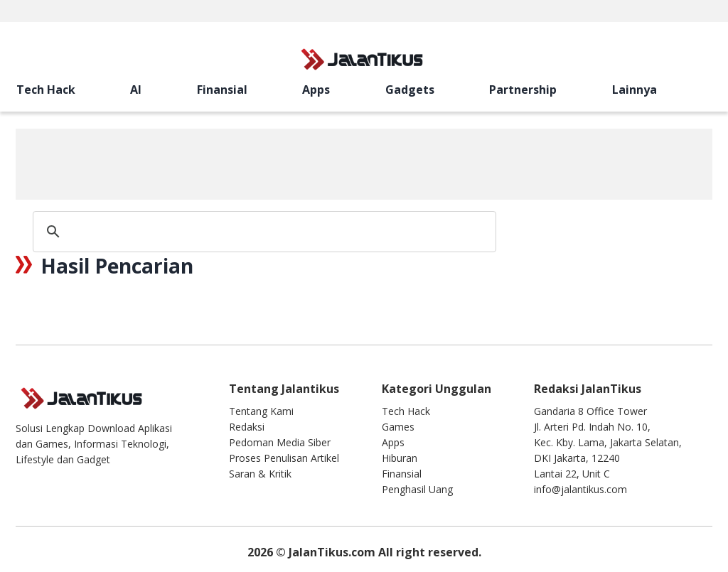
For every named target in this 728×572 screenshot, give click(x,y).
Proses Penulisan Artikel (284, 458)
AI (71, 90)
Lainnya (263, 90)
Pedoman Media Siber (280, 442)
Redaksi (247, 427)
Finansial (97, 90)
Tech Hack (31, 90)
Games (398, 427)
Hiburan (400, 458)
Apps (131, 90)
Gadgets (163, 90)
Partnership (215, 90)
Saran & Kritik (260, 474)
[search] (495, 90)
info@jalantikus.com (580, 489)
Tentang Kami (261, 411)
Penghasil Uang (417, 489)
